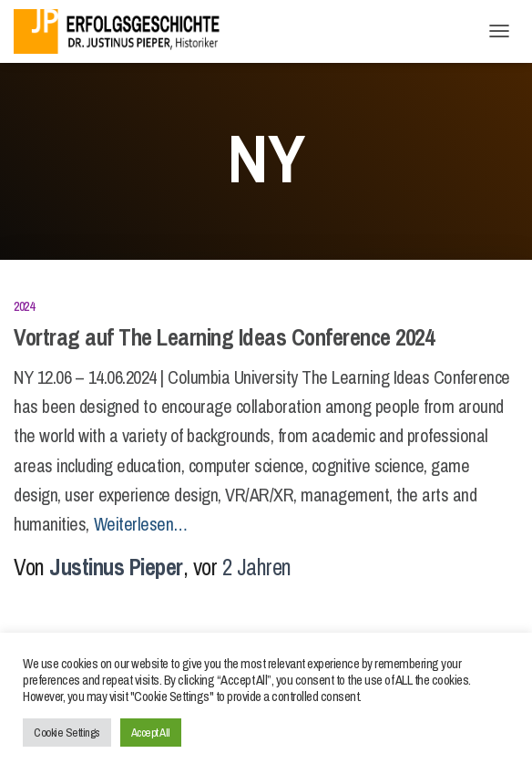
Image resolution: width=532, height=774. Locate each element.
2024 (24, 306)
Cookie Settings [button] (67, 733)
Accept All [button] (151, 733)
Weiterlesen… (141, 524)
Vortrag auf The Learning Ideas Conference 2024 (224, 337)
